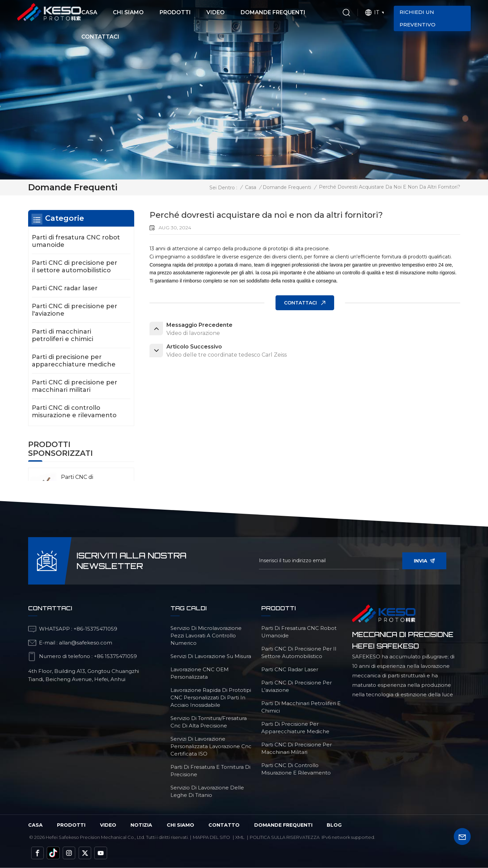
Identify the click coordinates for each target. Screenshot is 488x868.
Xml (240, 837)
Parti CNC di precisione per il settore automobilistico (75, 267)
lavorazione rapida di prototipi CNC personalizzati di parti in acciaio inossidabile (211, 697)
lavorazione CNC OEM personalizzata (200, 673)
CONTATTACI (300, 303)
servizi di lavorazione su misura (211, 656)
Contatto (224, 825)
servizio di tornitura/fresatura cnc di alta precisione (209, 722)
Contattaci (100, 37)
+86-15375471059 (95, 629)
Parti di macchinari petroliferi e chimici (63, 335)
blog (334, 825)
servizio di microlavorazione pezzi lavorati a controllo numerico (206, 636)
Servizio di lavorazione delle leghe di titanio (207, 791)
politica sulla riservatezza (285, 837)
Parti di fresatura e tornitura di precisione (210, 771)
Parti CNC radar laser (65, 288)
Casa (89, 12)
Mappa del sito (211, 837)
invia (424, 561)
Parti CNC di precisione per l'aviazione (75, 310)
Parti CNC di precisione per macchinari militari (75, 386)
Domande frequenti (273, 12)
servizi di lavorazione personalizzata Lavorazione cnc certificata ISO (211, 746)
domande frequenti (283, 825)
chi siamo (180, 825)
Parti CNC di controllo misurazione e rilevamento (74, 411)
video (108, 825)
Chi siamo (128, 12)
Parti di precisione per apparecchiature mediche (74, 361)
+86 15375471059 (115, 656)
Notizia (141, 825)
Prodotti (175, 12)
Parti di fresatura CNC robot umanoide (76, 241)
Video (216, 12)
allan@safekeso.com (86, 643)
